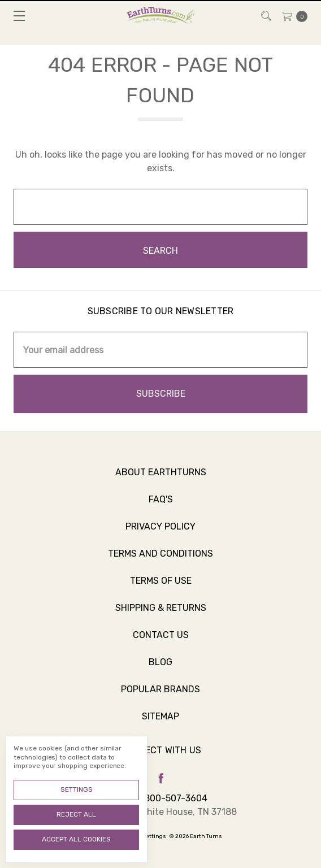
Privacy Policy (160, 533)
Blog (160, 668)
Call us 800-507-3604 (160, 798)
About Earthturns (161, 478)
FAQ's (161, 505)
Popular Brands (160, 695)
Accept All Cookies (76, 839)
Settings (77, 789)
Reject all (76, 814)
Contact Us (161, 641)
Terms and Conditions (160, 560)
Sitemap (160, 722)
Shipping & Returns (161, 614)
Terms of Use (161, 587)
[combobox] (160, 207)
